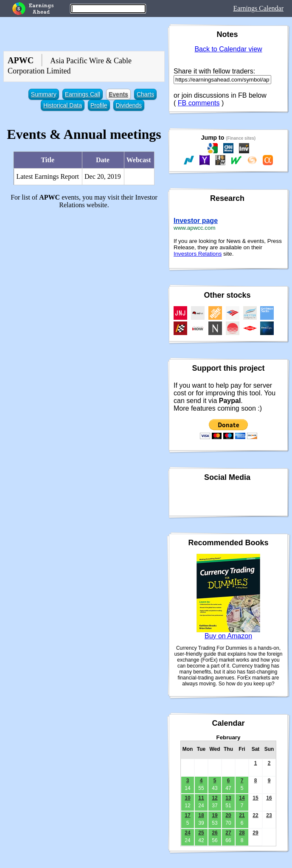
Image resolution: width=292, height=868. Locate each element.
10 (187, 798)
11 (201, 798)
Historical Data (63, 105)
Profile (99, 105)
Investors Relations (198, 254)
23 (269, 815)
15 (255, 798)
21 (242, 815)
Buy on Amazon (228, 636)
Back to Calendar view (228, 49)
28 (242, 833)
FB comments (199, 103)
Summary (44, 94)
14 (242, 798)
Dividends (129, 105)
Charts (145, 94)
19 (215, 815)
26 (215, 833)
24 (187, 833)
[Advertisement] (84, 275)
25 (201, 833)
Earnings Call (83, 94)
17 (187, 815)
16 (269, 798)
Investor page (196, 221)
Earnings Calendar (258, 8)
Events (118, 94)
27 (228, 833)
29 (255, 833)
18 (201, 815)
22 (255, 815)
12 (215, 798)
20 (228, 815)
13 (228, 798)
